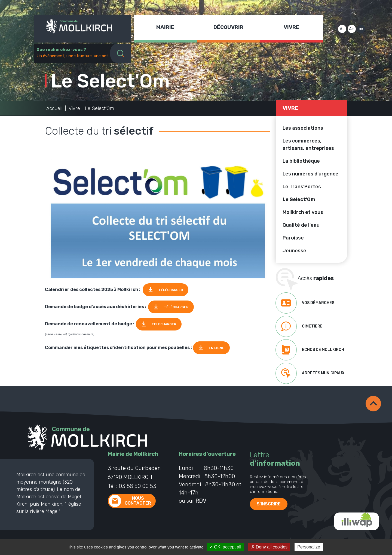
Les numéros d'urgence (310, 174)
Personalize (309, 547)
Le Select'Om (299, 199)
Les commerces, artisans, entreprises (308, 145)
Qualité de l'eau (301, 225)
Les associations (303, 128)
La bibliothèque (301, 161)
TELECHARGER (164, 324)
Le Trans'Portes (302, 187)
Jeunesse (294, 251)
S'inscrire (269, 504)
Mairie (165, 27)
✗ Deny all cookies (269, 547)
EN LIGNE (217, 348)
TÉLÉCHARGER (171, 290)
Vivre (291, 27)
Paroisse (293, 238)
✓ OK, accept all (225, 547)
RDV (201, 501)
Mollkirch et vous (303, 212)
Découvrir (228, 27)
